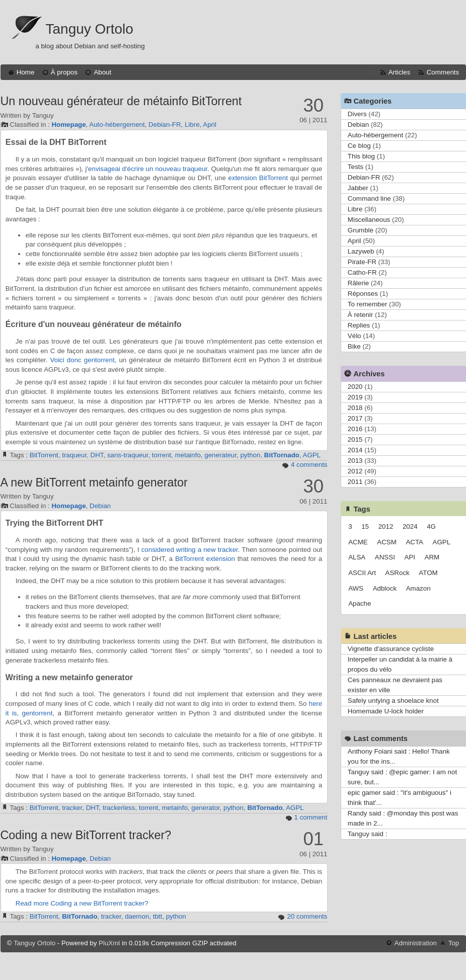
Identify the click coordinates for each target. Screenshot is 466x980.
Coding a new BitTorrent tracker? (86, 835)
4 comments (309, 465)
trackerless (119, 808)
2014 (355, 450)
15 (365, 526)
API (409, 557)
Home (26, 72)
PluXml (109, 943)
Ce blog (359, 146)
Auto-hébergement (117, 125)
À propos (64, 72)
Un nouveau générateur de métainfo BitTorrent (121, 101)
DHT (97, 455)
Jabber (358, 188)
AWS (356, 588)
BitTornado (282, 455)
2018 (355, 408)
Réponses (363, 294)
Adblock (385, 588)
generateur (220, 455)
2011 (355, 482)
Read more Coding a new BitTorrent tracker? (82, 903)
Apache (360, 603)
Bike (354, 346)
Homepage (68, 125)
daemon (137, 916)
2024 (410, 526)
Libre (192, 125)
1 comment (311, 817)
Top (454, 943)
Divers (357, 114)
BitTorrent (44, 455)
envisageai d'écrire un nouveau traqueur (148, 169)
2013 (355, 461)
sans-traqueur (128, 455)
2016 (355, 429)
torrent (162, 455)
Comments (443, 72)
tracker (72, 808)
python (250, 455)
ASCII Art (362, 573)
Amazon (418, 588)
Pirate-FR (362, 262)
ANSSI (385, 557)
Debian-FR (165, 125)
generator (205, 808)
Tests (356, 167)
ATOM (428, 573)
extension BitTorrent (258, 178)
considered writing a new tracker (190, 550)
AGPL (312, 455)
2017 (355, 418)
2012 (355, 471)
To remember (368, 304)
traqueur (74, 455)
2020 (355, 387)
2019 (355, 397)
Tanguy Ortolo (90, 29)
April (210, 125)
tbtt (158, 916)
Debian (100, 506)
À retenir (360, 315)
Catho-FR (362, 272)
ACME (358, 542)
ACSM (387, 542)
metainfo (188, 455)
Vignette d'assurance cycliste (391, 649)
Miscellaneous (369, 220)
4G (431, 526)
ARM (432, 557)
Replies (359, 325)
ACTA (414, 542)
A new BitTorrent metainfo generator (94, 482)
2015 (355, 439)
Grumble (361, 230)
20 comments (307, 916)
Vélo (355, 336)
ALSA (357, 557)
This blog (361, 156)
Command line (369, 198)
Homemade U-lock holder (386, 711)
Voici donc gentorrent (83, 360)
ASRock (398, 573)
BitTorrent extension (205, 559)
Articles (400, 72)
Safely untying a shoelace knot (393, 701)
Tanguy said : (368, 834)
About (102, 72)
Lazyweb (361, 251)
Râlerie (358, 283)
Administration (416, 943)
